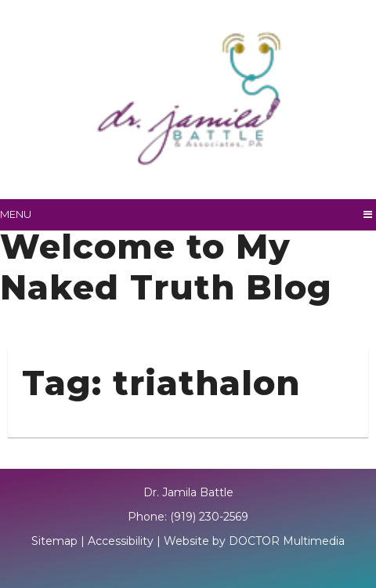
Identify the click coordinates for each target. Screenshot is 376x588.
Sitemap (54, 541)
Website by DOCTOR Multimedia (254, 541)
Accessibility (121, 541)
